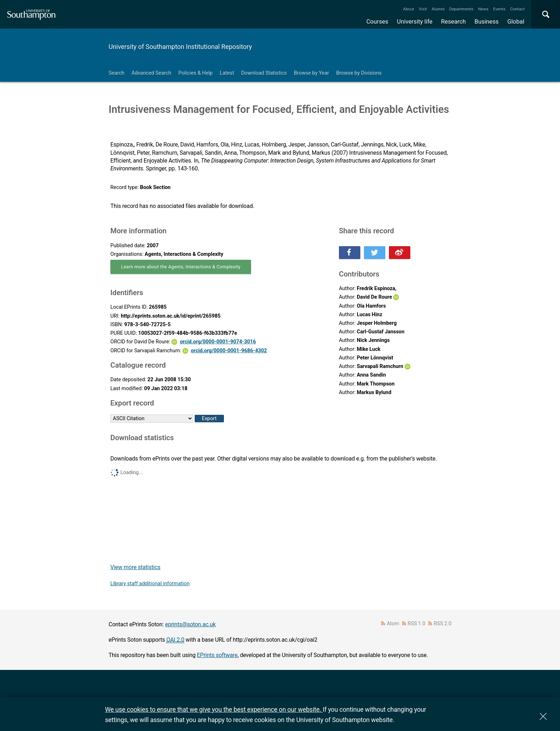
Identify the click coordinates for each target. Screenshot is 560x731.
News (483, 9)
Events (499, 9)
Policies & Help (195, 73)
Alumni (438, 9)
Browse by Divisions (359, 73)
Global (516, 21)
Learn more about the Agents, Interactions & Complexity (181, 267)
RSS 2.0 (443, 624)
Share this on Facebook (350, 253)
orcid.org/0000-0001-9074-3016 (218, 342)
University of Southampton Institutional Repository (180, 47)
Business (487, 21)
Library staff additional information (150, 584)
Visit (423, 9)
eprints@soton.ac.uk (190, 624)
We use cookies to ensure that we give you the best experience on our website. (214, 709)
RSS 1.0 (416, 624)
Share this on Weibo (400, 253)
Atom (393, 624)
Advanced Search (151, 73)
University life (415, 21)
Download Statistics (264, 73)
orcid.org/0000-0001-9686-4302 (229, 351)
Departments (461, 9)
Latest (227, 73)
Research (453, 21)
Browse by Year (311, 73)
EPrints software (217, 655)
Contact (517, 9)
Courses (377, 21)
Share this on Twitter (375, 253)
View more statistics (135, 567)
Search (116, 73)
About (409, 9)
